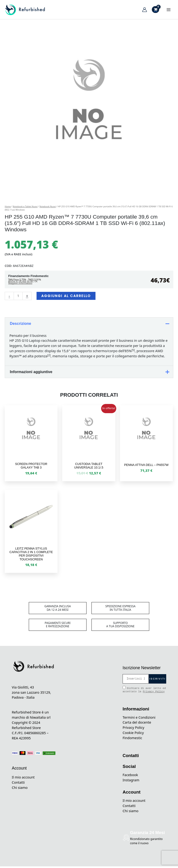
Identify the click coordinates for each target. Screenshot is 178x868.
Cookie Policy (133, 734)
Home (8, 208)
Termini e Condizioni (139, 719)
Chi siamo (20, 789)
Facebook (130, 776)
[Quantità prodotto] (18, 298)
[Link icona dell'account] (145, 10)
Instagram (131, 782)
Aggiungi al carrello (66, 297)
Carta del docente (137, 724)
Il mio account (23, 779)
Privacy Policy (154, 693)
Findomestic (132, 739)
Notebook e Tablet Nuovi (25, 208)
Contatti (18, 784)
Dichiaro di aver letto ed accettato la (144, 691)
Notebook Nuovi (48, 208)
